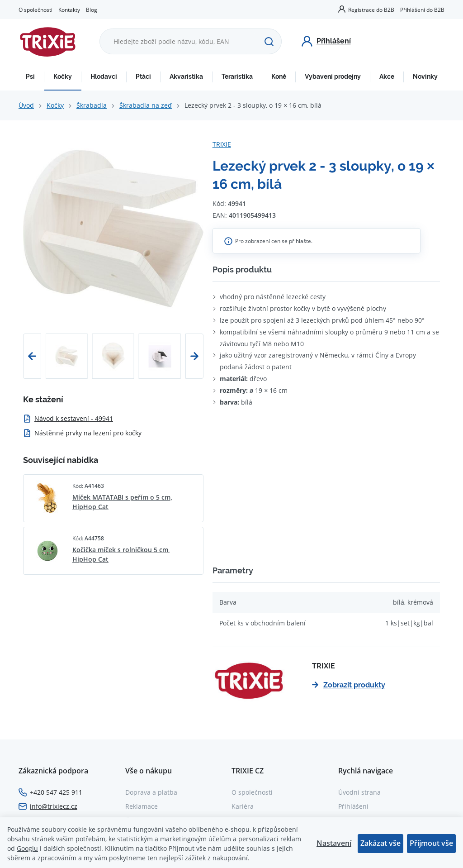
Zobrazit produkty (349, 685)
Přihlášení (353, 806)
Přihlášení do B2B (422, 10)
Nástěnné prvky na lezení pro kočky (82, 433)
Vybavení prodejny (333, 76)
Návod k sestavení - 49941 (68, 418)
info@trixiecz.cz (54, 806)
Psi (30, 76)
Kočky (63, 76)
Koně (279, 76)
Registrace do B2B (371, 10)
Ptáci (143, 76)
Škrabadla (92, 105)
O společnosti (35, 10)
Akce (387, 76)
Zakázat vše (380, 843)
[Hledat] (269, 42)
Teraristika (237, 76)
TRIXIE (222, 144)
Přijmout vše (431, 843)
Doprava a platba (151, 792)
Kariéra (243, 806)
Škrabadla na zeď (146, 105)
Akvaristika (186, 76)
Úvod (26, 105)
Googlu (27, 848)
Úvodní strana (359, 792)
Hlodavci (104, 76)
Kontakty (69, 10)
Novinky (425, 76)
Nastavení (334, 843)
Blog (92, 10)
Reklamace (142, 806)
